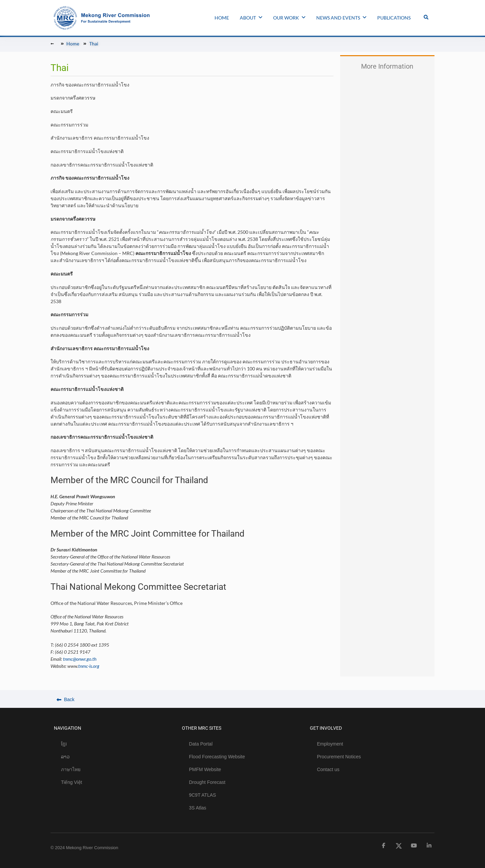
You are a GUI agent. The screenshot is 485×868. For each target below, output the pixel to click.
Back (66, 699)
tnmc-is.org (89, 666)
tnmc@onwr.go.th (80, 659)
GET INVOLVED (326, 728)
